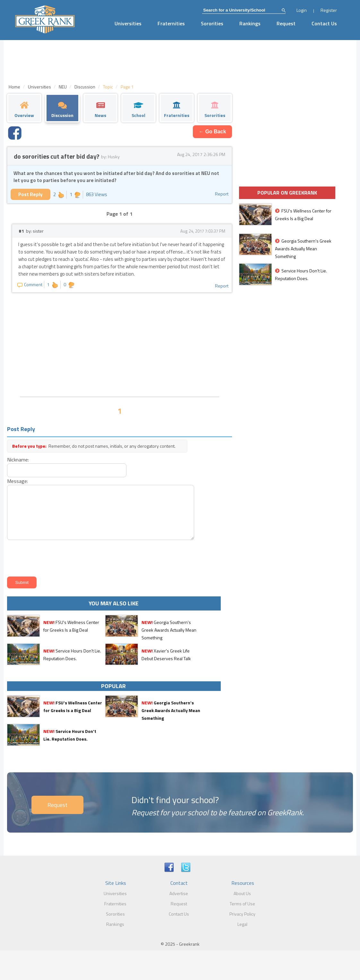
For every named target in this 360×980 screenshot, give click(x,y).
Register (329, 10)
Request (286, 23)
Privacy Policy (242, 914)
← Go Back (212, 132)
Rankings (250, 23)
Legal (242, 924)
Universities (128, 23)
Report (222, 194)
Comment (30, 284)
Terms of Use (242, 904)
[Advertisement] (119, 344)
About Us (242, 893)
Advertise (179, 893)
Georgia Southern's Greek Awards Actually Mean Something (169, 630)
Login (302, 10)
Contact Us (324, 23)
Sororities (212, 23)
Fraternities (171, 23)
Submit (22, 582)
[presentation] (54, 557)
